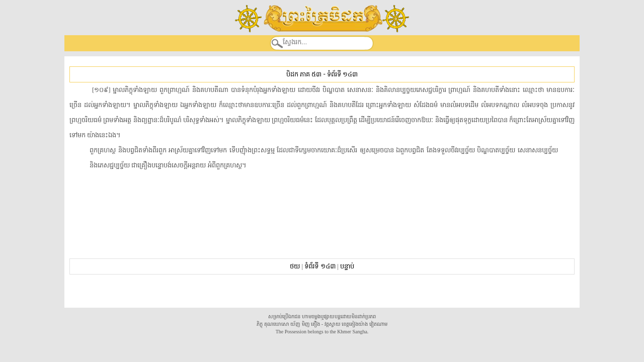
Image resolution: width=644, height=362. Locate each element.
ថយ (295, 266)
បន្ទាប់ (347, 266)
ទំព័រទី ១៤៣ (342, 74)
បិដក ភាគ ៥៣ (304, 74)
